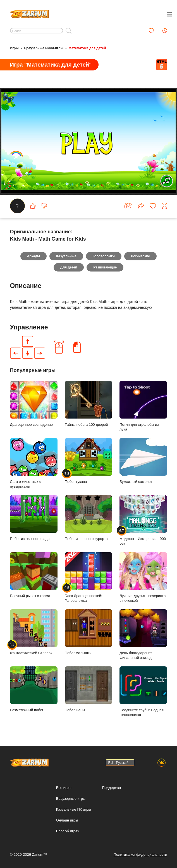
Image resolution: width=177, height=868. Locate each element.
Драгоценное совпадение (34, 404)
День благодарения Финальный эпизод (143, 635)
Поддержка (112, 788)
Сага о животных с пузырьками (34, 463)
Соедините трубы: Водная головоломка (143, 692)
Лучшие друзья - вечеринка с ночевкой (143, 578)
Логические (140, 256)
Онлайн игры (67, 820)
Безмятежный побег (34, 689)
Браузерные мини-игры (44, 48)
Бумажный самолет (143, 461)
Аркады (34, 256)
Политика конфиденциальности (140, 854)
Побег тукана (88, 461)
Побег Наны (88, 689)
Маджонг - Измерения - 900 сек (143, 520)
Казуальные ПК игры (74, 809)
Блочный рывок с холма (34, 575)
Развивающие (105, 267)
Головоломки (104, 256)
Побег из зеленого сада (34, 518)
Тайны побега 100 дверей (88, 404)
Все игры (64, 788)
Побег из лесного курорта (88, 518)
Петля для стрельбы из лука (143, 406)
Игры (14, 48)
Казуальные (66, 256)
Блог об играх (68, 831)
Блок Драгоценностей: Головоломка (88, 578)
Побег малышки (88, 632)
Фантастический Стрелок (34, 632)
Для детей (69, 267)
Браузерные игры (71, 799)
